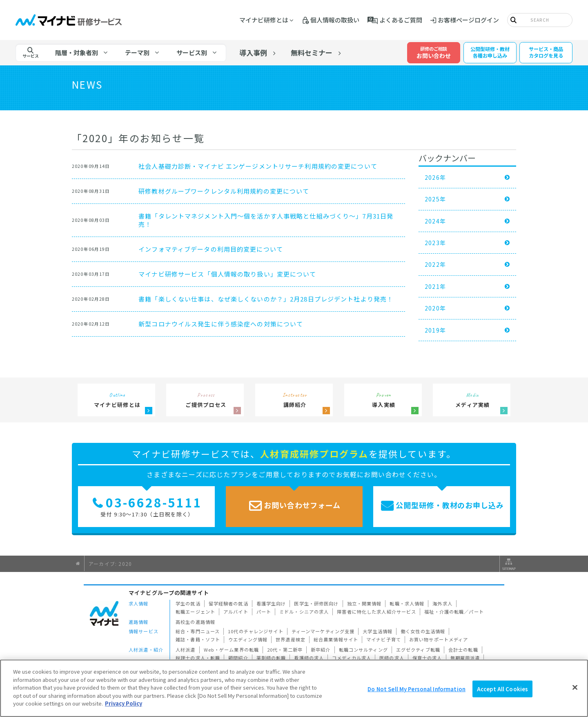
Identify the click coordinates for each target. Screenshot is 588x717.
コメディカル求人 (352, 658)
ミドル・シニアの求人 (304, 612)
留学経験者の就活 (228, 603)
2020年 (435, 308)
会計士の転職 (463, 650)
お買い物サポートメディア (439, 639)
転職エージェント (195, 612)
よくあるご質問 (401, 20)
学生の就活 (188, 603)
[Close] (575, 687)
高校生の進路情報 (195, 622)
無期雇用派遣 (465, 658)
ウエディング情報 (248, 639)
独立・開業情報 (364, 603)
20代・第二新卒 (285, 650)
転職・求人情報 (407, 603)
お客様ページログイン (468, 20)
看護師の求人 (309, 658)
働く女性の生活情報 (423, 631)
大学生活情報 (378, 631)
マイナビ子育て (384, 639)
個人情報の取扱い (335, 20)
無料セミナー (312, 52)
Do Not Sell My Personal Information (416, 689)
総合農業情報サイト (336, 639)
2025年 (435, 199)
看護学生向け (271, 603)
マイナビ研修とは (264, 20)
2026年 (435, 177)
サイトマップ (508, 564)
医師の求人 (392, 658)
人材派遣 (186, 650)
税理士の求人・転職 (198, 658)
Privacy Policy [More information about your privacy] (124, 703)
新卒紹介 (321, 650)
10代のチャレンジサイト (256, 631)
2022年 (435, 264)
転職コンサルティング (363, 650)
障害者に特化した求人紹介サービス (376, 612)
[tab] (82, 53)
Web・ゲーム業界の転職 (232, 650)
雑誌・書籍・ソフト (198, 639)
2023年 (435, 243)
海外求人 (442, 603)
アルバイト (236, 612)
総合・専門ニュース (198, 631)
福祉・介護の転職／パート (454, 612)
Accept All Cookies (502, 689)
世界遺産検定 (291, 639)
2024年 (435, 221)
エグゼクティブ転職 (418, 650)
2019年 (435, 330)
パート (264, 612)
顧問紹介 (238, 658)
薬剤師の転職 (271, 658)
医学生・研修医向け (316, 603)
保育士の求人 (427, 658)
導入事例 (253, 52)
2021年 (435, 286)
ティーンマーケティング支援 (323, 631)
